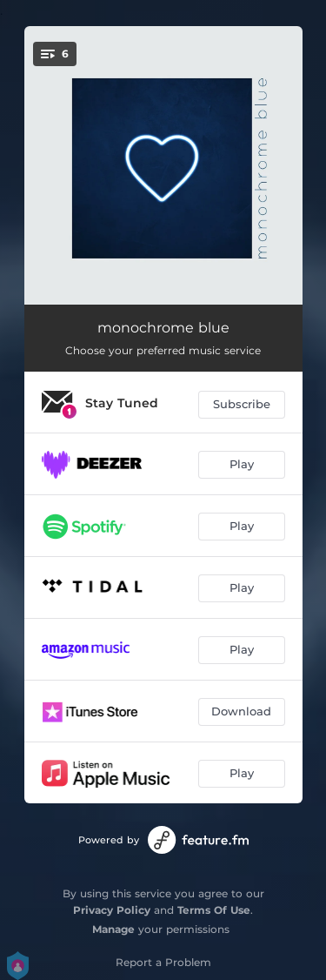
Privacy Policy (112, 910)
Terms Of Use (214, 910)
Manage (113, 929)
